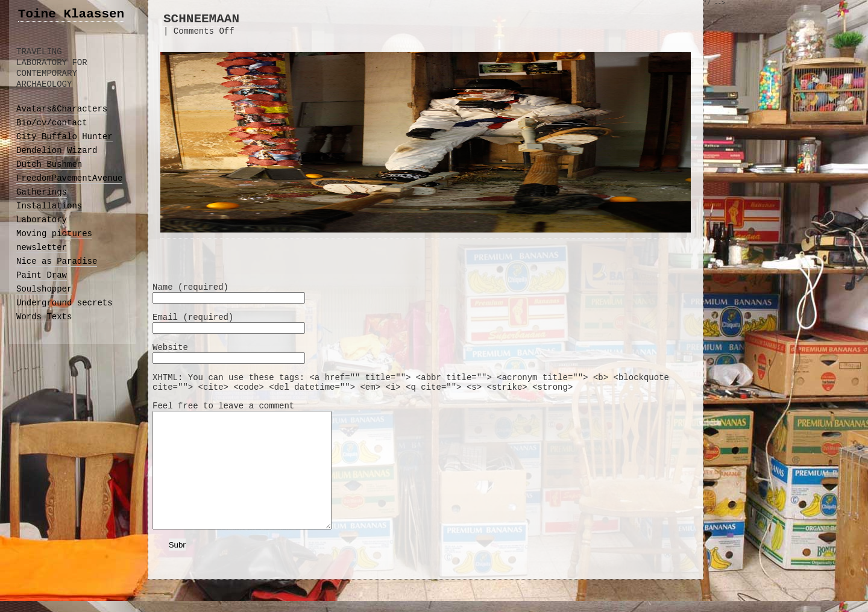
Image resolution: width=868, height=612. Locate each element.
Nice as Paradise (57, 261)
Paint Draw (42, 275)
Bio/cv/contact (52, 123)
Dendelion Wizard (57, 151)
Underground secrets (64, 303)
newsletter (42, 248)
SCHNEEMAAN (201, 19)
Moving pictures (54, 234)
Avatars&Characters (62, 109)
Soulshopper (44, 289)
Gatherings (42, 192)
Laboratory (42, 220)
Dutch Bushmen (49, 164)
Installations (49, 206)
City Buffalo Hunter (64, 137)
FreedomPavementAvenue (69, 178)
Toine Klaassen (71, 14)
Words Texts (44, 317)
